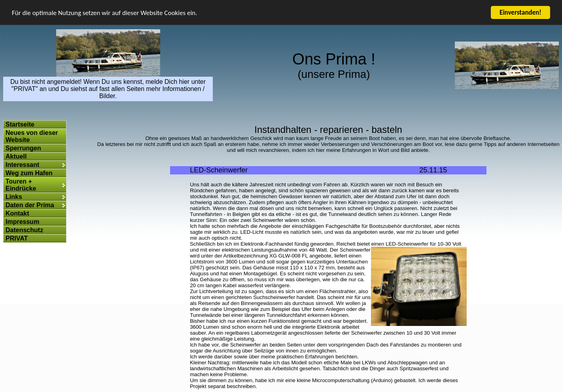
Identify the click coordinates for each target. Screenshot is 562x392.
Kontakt (17, 213)
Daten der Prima (30, 205)
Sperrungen (23, 148)
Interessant (22, 165)
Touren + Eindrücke (21, 185)
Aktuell (16, 156)
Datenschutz (24, 230)
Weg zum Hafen (29, 173)
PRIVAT (17, 238)
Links (14, 197)
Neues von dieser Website (32, 136)
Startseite (20, 124)
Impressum (22, 222)
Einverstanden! (520, 12)
